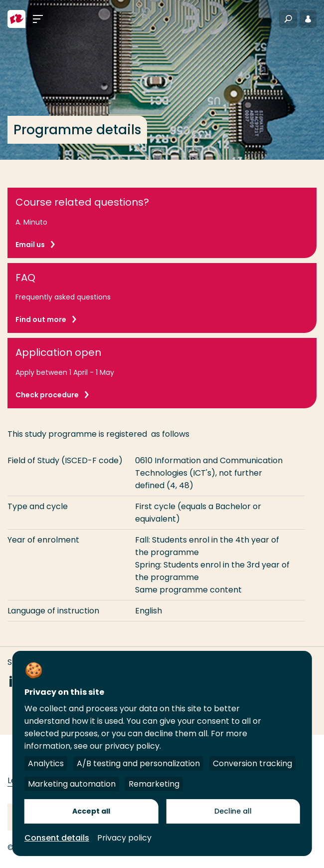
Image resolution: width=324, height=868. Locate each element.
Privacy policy (124, 838)
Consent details (57, 838)
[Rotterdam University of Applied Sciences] (16, 19)
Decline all (233, 811)
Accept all (91, 811)
